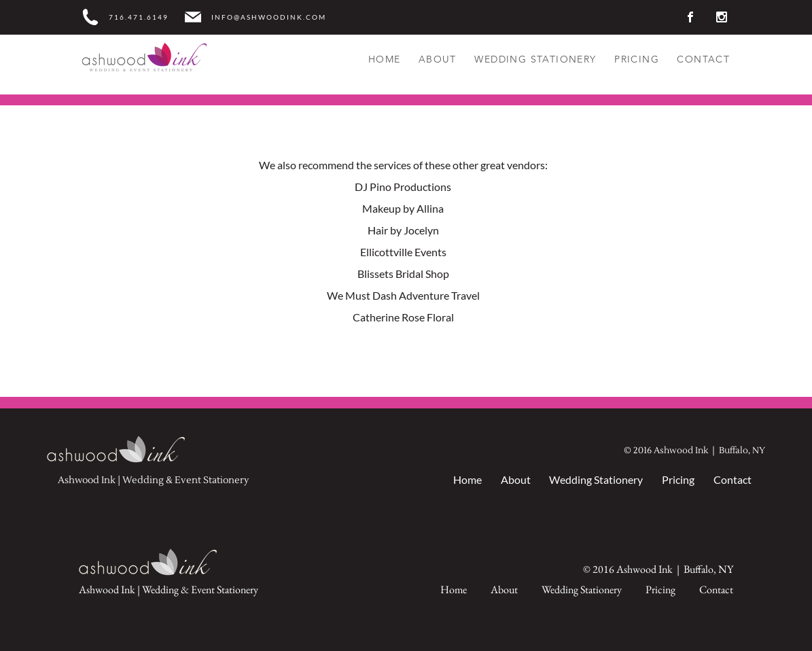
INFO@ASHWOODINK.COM (269, 17)
